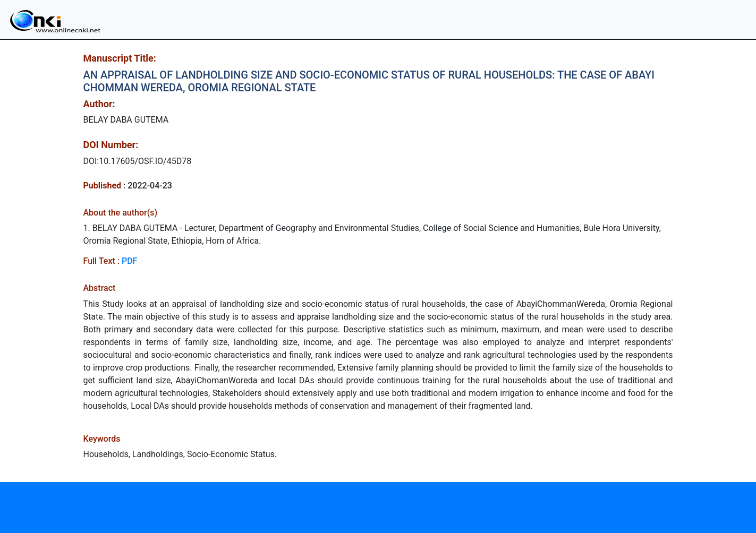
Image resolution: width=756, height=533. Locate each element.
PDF (129, 261)
